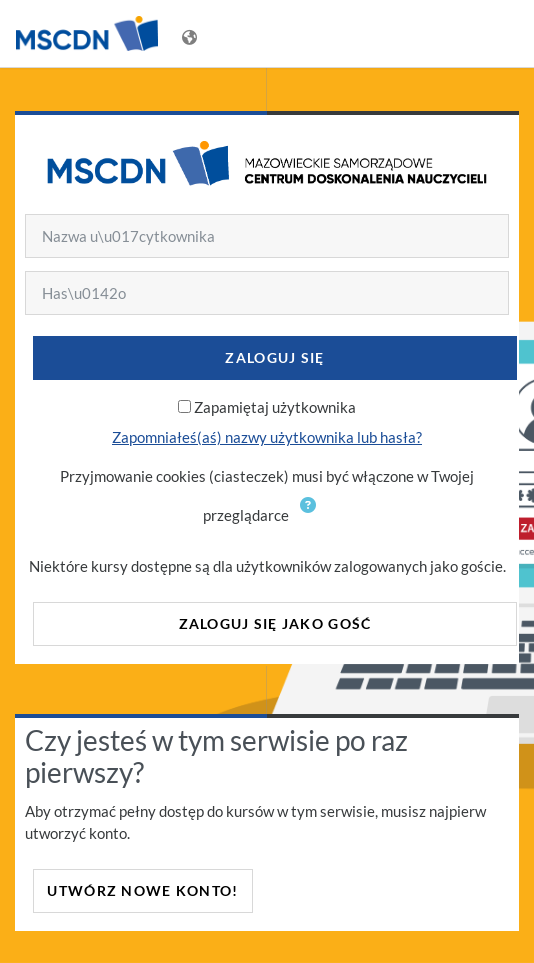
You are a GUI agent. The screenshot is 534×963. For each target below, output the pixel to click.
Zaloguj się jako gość (275, 623)
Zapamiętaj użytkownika (275, 407)
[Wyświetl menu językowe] (191, 33)
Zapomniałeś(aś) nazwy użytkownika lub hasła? (267, 437)
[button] (312, 517)
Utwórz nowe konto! (142, 890)
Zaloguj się (274, 357)
